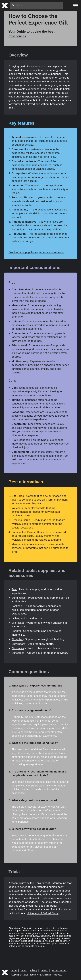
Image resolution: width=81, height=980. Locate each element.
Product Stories (59, 970)
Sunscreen (18, 653)
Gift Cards (18, 496)
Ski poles (17, 639)
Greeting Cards (21, 520)
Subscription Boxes (23, 532)
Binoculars (18, 648)
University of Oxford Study (43, 913)
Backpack (17, 606)
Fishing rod (18, 618)
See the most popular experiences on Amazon (36, 252)
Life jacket (18, 623)
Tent (14, 589)
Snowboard (18, 644)
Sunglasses (19, 598)
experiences (17, 36)
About (14, 970)
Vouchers (17, 508)
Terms (24, 970)
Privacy (34, 970)
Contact (44, 970)
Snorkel (16, 631)
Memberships (20, 544)
